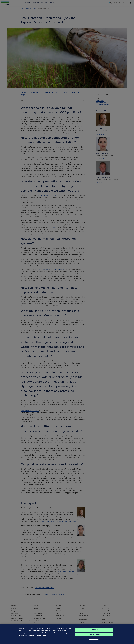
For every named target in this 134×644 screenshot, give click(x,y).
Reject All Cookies (94, 638)
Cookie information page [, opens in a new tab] (38, 639)
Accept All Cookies (94, 633)
